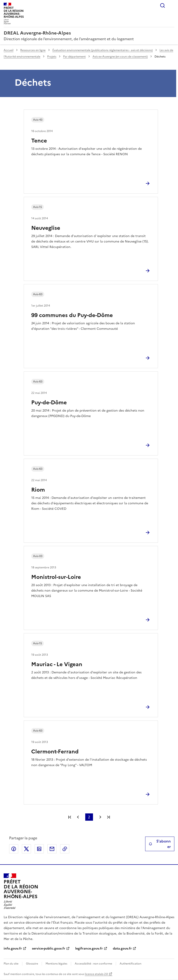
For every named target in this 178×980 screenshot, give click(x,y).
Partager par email (52, 849)
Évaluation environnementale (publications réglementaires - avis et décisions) (103, 50)
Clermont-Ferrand (55, 752)
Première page (70, 817)
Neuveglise (46, 228)
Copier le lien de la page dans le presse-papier (65, 849)
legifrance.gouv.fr (89, 949)
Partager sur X (26, 849)
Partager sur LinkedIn (39, 849)
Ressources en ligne (33, 50)
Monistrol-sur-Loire (56, 577)
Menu (172, 5)
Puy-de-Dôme (49, 402)
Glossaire (32, 964)
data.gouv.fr (122, 949)
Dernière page (108, 817)
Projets (52, 57)
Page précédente (78, 817)
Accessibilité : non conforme (93, 964)
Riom (38, 490)
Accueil (9, 50)
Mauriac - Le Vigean (57, 664)
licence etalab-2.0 (96, 974)
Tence (39, 141)
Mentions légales (56, 964)
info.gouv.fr (13, 949)
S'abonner (160, 844)
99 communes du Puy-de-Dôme (72, 315)
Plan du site (11, 964)
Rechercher (163, 5)
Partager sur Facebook (14, 849)
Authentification (130, 964)
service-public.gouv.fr (49, 949)
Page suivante (100, 817)
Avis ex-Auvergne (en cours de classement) (120, 57)
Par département (74, 57)
